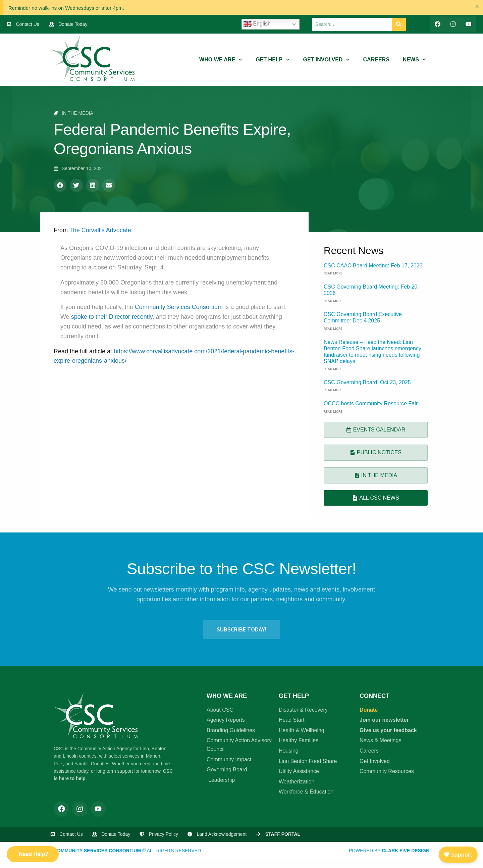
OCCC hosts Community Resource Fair (371, 404)
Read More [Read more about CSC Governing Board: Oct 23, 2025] (333, 390)
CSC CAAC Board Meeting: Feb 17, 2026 (373, 266)
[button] (60, 186)
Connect (374, 696)
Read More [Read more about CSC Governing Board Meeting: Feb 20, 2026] (333, 301)
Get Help (273, 60)
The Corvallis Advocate (100, 230)
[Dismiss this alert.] (477, 7)
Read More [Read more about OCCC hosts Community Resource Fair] (333, 412)
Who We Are (221, 60)
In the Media (77, 113)
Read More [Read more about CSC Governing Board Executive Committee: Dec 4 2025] (333, 329)
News (414, 60)
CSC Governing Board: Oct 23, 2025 (367, 383)
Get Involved (326, 60)
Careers (376, 60)
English (257, 24)
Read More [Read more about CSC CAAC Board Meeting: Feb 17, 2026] (333, 273)
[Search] (399, 24)
